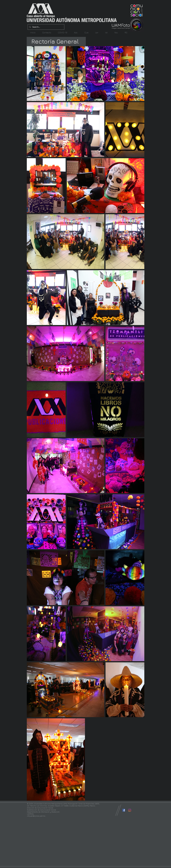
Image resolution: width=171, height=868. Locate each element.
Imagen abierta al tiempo (121, 28)
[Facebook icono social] (124, 810)
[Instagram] (130, 810)
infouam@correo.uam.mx (36, 816)
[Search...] (46, 27)
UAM (116, 25)
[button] (76, 33)
